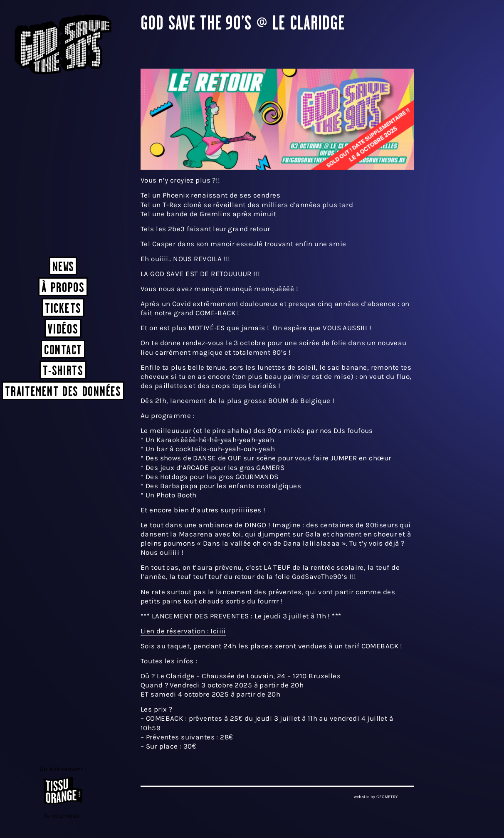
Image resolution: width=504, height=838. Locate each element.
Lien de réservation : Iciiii (183, 631)
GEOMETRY (387, 797)
